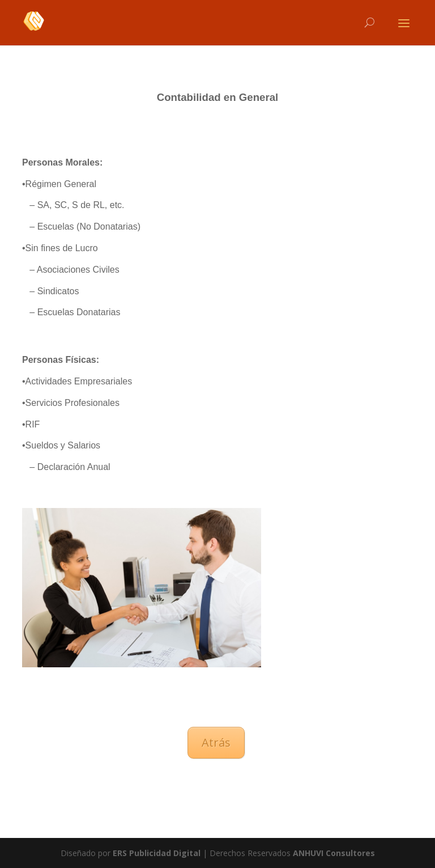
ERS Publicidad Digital (157, 853)
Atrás (216, 742)
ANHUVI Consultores (334, 853)
